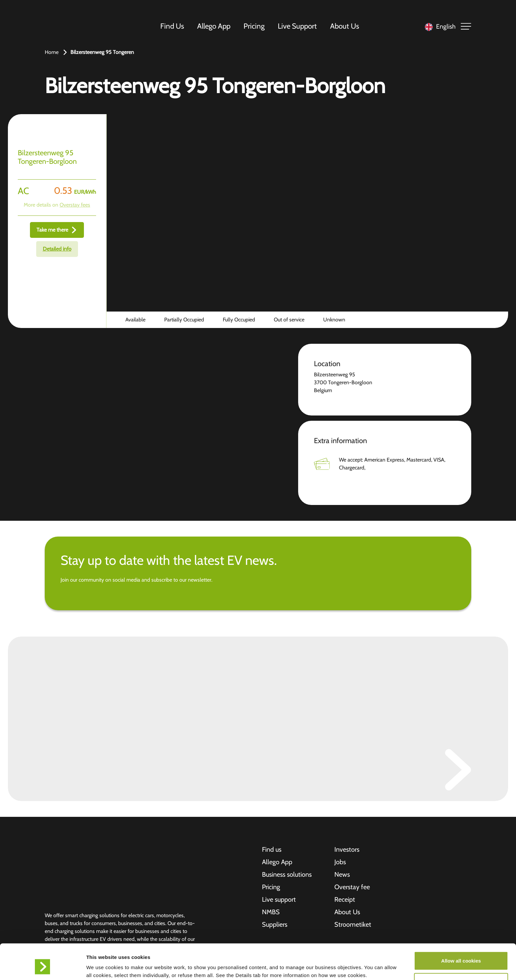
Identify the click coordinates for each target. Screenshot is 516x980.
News (342, 874)
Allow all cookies (461, 931)
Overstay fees (75, 205)
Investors (347, 849)
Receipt (345, 899)
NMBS (271, 912)
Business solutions (287, 874)
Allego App (214, 26)
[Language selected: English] (439, 26)
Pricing (254, 26)
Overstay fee (352, 887)
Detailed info (57, 249)
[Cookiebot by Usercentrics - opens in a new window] (43, 967)
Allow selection (461, 953)
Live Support (297, 26)
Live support (279, 899)
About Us (345, 26)
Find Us (172, 26)
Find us (272, 849)
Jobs (340, 862)
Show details (345, 967)
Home (52, 52)
